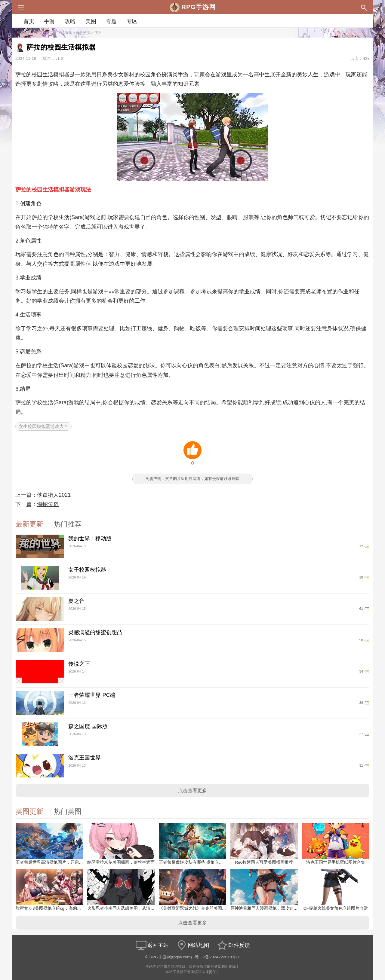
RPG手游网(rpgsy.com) (171, 957)
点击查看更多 (192, 791)
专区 (132, 21)
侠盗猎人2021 (54, 495)
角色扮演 (83, 33)
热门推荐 (68, 524)
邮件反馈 (233, 945)
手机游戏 (65, 33)
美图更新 (29, 812)
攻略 (70, 21)
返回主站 (152, 945)
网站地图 (192, 945)
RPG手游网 (44, 33)
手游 (49, 21)
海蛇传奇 (48, 504)
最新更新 (29, 524)
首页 (29, 21)
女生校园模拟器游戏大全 (43, 426)
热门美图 (68, 812)
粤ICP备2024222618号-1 (217, 957)
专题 (111, 21)
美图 (91, 21)
